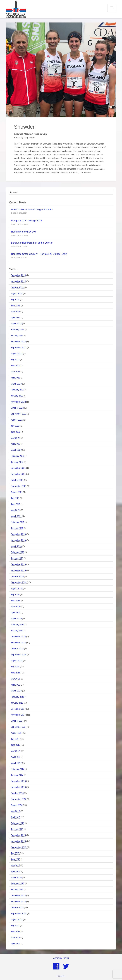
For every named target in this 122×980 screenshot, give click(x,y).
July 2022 (15, 426)
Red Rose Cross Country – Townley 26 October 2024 (39, 254)
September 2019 (19, 582)
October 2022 (17, 408)
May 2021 (15, 510)
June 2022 (15, 432)
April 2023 (15, 378)
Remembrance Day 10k (24, 232)
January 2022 (17, 462)
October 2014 (17, 907)
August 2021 (17, 492)
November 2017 (18, 715)
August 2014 (17, 920)
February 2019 (17, 625)
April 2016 (15, 817)
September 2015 (19, 847)
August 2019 (17, 588)
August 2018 (17, 661)
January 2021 (17, 528)
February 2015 (17, 883)
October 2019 (17, 576)
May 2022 (15, 438)
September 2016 (19, 799)
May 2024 (15, 311)
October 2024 (17, 287)
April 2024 (15, 318)
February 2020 (17, 552)
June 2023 (15, 366)
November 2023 (18, 342)
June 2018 (15, 673)
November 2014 (18, 902)
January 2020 (17, 558)
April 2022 (15, 444)
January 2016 (17, 829)
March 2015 (16, 877)
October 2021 (17, 480)
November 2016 (18, 787)
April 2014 (15, 944)
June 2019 (15, 601)
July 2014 (15, 926)
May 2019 (15, 606)
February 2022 (17, 456)
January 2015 (17, 889)
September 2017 (19, 727)
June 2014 (15, 932)
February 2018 (17, 697)
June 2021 (15, 504)
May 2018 (15, 679)
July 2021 (15, 498)
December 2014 (18, 896)
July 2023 (15, 360)
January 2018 (17, 703)
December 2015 (18, 835)
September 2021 (19, 486)
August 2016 (17, 805)
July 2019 (15, 594)
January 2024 (17, 336)
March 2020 (16, 546)
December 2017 (18, 709)
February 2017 (17, 769)
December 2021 (18, 468)
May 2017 (15, 751)
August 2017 (17, 733)
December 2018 (18, 637)
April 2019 (15, 612)
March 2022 (16, 450)
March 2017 (16, 763)
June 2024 (15, 305)
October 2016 (17, 793)
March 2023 (16, 384)
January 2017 (17, 775)
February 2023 (17, 390)
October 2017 (17, 721)
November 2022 (18, 402)
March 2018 (16, 691)
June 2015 (15, 859)
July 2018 (15, 667)
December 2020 (18, 534)
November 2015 (18, 841)
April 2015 (15, 871)
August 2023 (17, 354)
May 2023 (15, 372)
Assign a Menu (61, 958)
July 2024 (15, 300)
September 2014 (19, 914)
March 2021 (16, 516)
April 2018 (15, 685)
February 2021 (17, 522)
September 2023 (19, 348)
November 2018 (18, 643)
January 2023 (17, 396)
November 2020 (18, 540)
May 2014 (15, 938)
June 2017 (15, 745)
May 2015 (15, 865)
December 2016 (18, 781)
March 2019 (16, 619)
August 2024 (17, 293)
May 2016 (15, 811)
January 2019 (17, 631)
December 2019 (18, 564)
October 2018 (17, 649)
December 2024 (18, 275)
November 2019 (18, 570)
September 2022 (19, 414)
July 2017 (15, 739)
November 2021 (18, 474)
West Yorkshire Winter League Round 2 (32, 209)
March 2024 (16, 324)
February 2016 (17, 823)
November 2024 (18, 281)
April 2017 (15, 757)
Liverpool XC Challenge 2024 (27, 221)
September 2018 (19, 655)
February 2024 (17, 329)
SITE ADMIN (61, 976)
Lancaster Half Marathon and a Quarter (32, 243)
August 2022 (17, 420)
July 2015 (15, 853)
